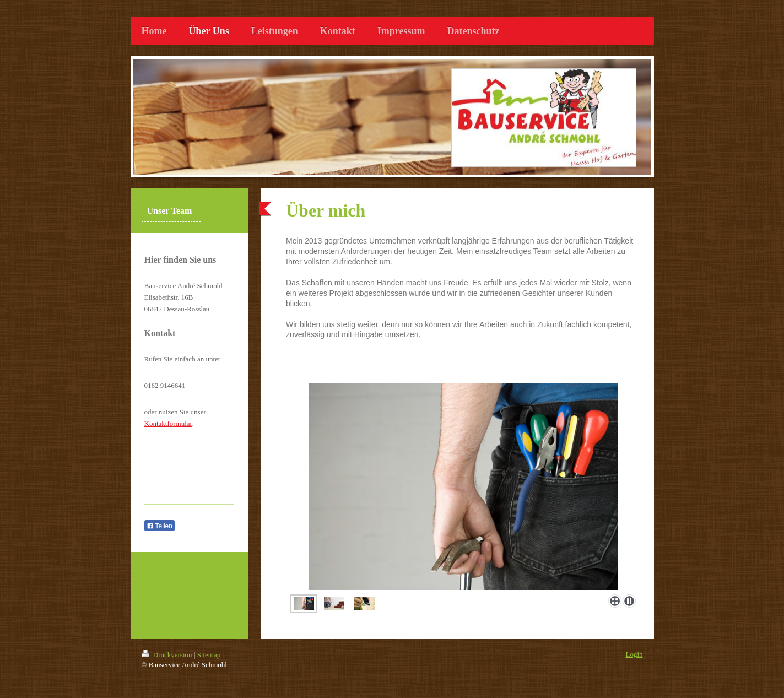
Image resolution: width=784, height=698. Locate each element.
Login (634, 654)
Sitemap (209, 655)
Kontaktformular (168, 423)
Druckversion (168, 655)
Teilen (159, 526)
